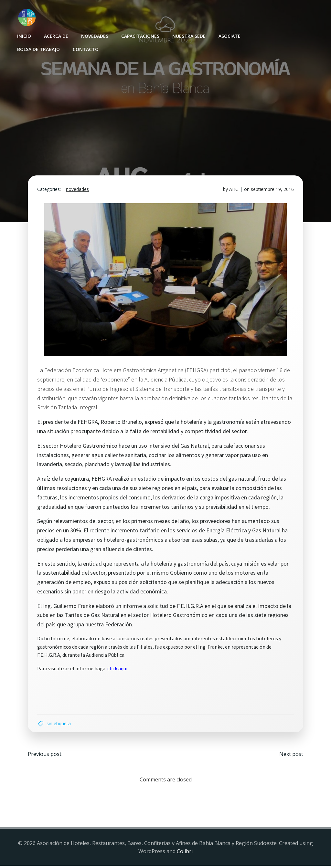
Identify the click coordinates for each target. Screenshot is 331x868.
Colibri (185, 854)
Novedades (94, 36)
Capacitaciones (140, 36)
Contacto (85, 49)
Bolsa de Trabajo (38, 49)
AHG (233, 190)
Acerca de (56, 36)
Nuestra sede (189, 36)
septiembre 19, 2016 (272, 190)
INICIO (24, 36)
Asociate (229, 36)
